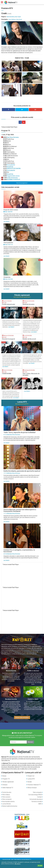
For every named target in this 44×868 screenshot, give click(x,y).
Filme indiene (6, 795)
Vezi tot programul (22, 183)
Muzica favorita (11, 671)
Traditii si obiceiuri (33, 671)
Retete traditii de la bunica (10, 806)
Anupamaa (10, 167)
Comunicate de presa (36, 799)
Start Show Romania (12, 137)
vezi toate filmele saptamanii (22, 297)
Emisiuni (5, 785)
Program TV (6, 779)
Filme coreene (6, 797)
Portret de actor (7, 792)
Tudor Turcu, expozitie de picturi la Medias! (20, 432)
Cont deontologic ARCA (35, 795)
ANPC (40, 804)
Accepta (40, 866)
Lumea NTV (31, 779)
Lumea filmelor (7, 804)
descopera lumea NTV (22, 404)
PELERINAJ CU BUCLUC (13, 180)
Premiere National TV (34, 785)
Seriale (30, 782)
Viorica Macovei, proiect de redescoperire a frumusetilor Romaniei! (20, 510)
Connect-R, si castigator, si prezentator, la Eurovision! (19, 551)
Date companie (37, 792)
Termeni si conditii (37, 802)
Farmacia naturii (33, 699)
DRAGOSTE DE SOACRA (13, 169)
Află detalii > (18, 864)
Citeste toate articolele (22, 717)
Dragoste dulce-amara (13, 176)
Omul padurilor (11, 165)
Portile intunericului (12, 178)
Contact (39, 797)
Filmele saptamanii (8, 782)
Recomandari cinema (8, 802)
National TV (28, 859)
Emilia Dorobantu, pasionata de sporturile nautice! (22, 471)
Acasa (4, 776)
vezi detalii (7, 222)
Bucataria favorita (11, 699)
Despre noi (31, 776)
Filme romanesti (7, 799)
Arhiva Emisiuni (32, 788)
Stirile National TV (8, 788)
